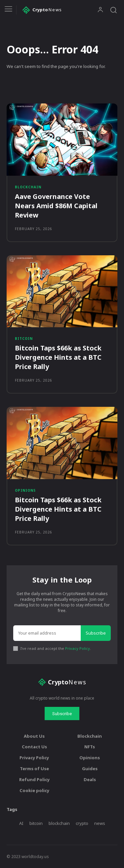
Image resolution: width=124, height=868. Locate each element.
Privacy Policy (78, 648)
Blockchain (28, 187)
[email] (47, 633)
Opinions (25, 490)
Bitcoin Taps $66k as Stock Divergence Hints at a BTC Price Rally (58, 357)
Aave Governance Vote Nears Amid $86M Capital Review (56, 206)
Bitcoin (24, 339)
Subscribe (96, 633)
